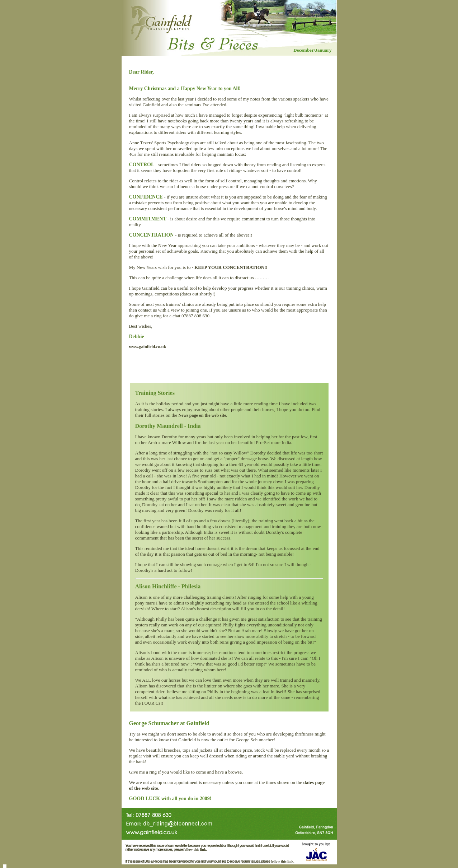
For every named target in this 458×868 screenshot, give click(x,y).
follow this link (195, 850)
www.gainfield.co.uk (148, 347)
